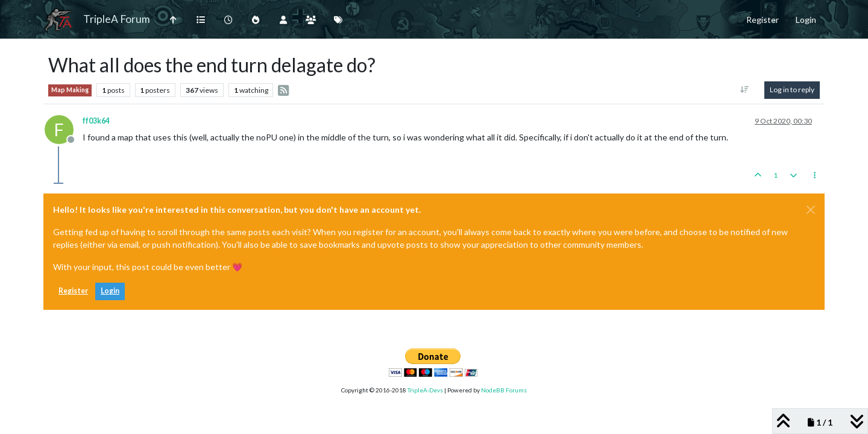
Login (110, 291)
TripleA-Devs (425, 390)
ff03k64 (96, 121)
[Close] (811, 210)
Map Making (70, 90)
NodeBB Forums (504, 390)
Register (73, 291)
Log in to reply (792, 90)
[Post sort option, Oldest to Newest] (745, 90)
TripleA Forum (117, 19)
